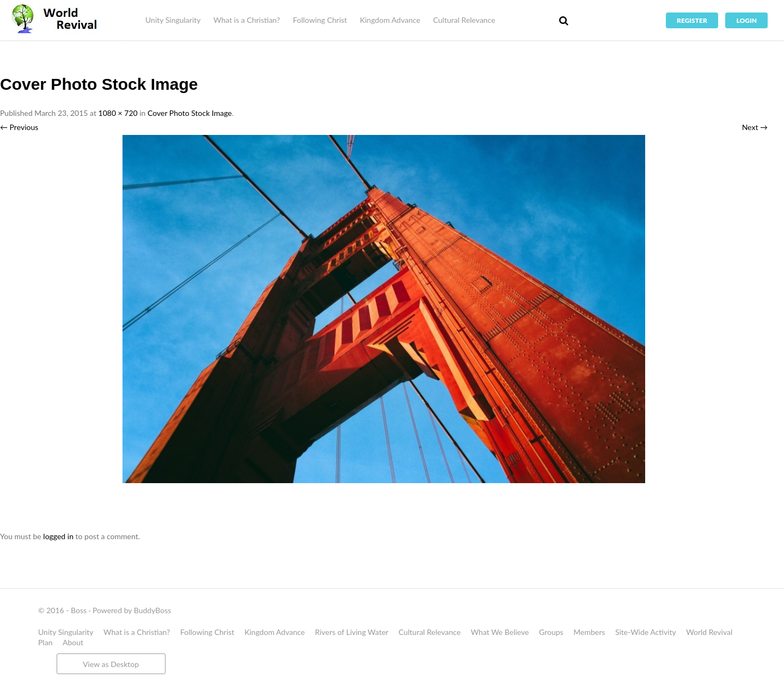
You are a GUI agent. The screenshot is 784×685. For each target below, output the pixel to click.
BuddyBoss (152, 610)
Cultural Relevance (464, 20)
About (73, 642)
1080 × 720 (118, 113)
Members (589, 632)
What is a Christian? (247, 20)
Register (692, 20)
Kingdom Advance (390, 20)
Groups (551, 632)
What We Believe (500, 632)
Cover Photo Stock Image (190, 113)
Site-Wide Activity (646, 632)
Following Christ (320, 20)
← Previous (19, 127)
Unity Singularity (173, 20)
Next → (755, 127)
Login (746, 20)
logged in (58, 536)
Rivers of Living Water (352, 632)
